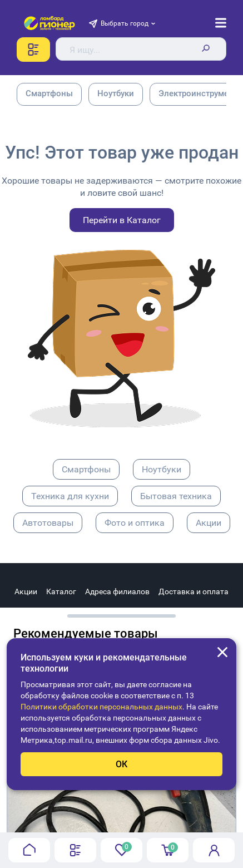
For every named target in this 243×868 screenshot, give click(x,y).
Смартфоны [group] (49, 93)
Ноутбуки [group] (116, 93)
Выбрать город (125, 23)
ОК (121, 764)
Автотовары (48, 523)
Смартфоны (86, 469)
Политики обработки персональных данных (101, 707)
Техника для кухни (70, 496)
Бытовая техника (176, 496)
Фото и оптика (135, 523)
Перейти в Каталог (122, 220)
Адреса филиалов (117, 591)
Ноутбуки (162, 469)
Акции (209, 523)
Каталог (61, 591)
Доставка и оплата (194, 591)
